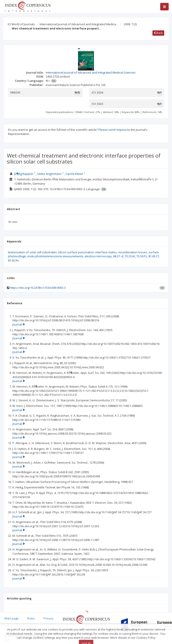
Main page (12, 618)
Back (158, 33)
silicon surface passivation (76, 252)
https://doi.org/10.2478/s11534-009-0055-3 (38, 288)
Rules (31, 618)
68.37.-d (118, 256)
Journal (19, 324)
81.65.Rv (13, 260)
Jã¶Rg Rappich (24, 174)
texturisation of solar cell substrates (32, 252)
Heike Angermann (49, 174)
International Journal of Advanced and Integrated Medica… (79, 24)
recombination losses (133, 252)
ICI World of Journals (21, 24)
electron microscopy (98, 256)
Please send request (113, 130)
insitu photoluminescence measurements (55, 256)
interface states (106, 252)
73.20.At (130, 256)
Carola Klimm (74, 174)
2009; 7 (130, 24)
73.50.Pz (142, 256)
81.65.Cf (154, 256)
